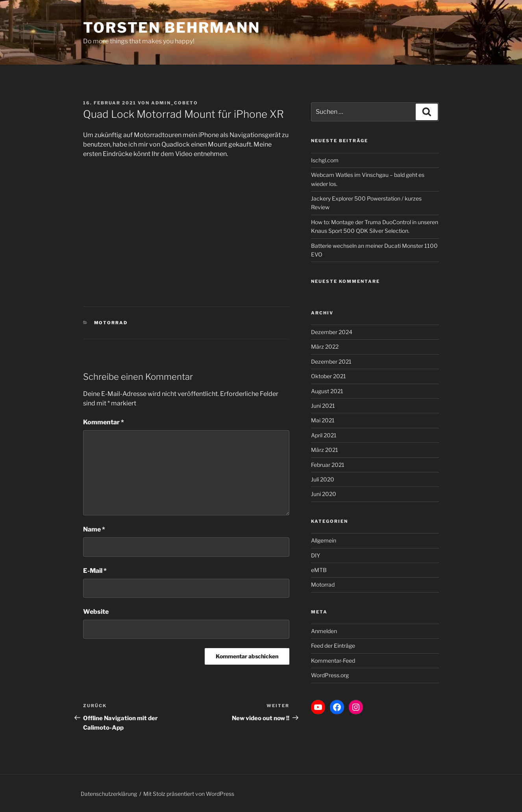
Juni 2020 (324, 494)
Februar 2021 (328, 465)
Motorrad (111, 323)
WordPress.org (330, 675)
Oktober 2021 (329, 376)
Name (94, 529)
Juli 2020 (323, 479)
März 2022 (325, 347)
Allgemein (324, 540)
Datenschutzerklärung (109, 794)
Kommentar (104, 422)
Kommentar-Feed (333, 661)
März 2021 (325, 450)
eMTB (319, 570)
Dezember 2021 (331, 361)
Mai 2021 (323, 420)
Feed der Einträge (333, 646)
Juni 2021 (323, 406)
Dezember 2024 (332, 332)
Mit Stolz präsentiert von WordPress (189, 794)
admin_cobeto (175, 103)
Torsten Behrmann (172, 28)
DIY (316, 555)
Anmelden (324, 631)
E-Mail (95, 571)
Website (96, 612)
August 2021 (327, 391)
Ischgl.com (325, 160)
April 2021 (324, 435)
